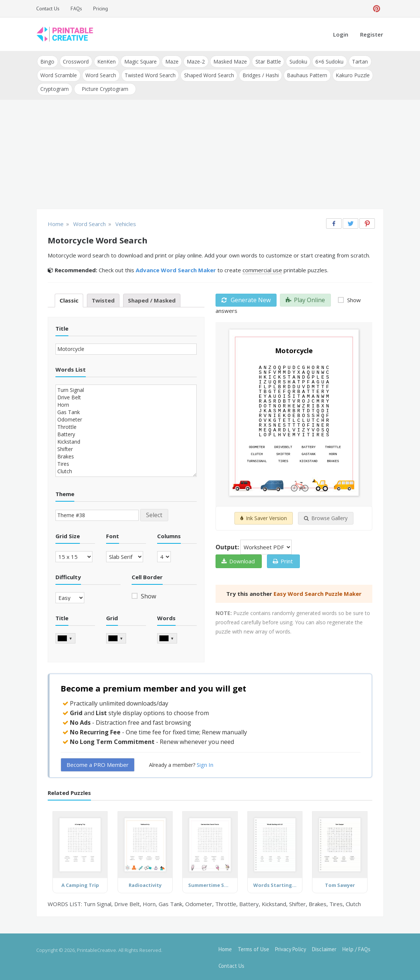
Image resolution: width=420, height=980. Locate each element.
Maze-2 (194, 61)
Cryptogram (55, 88)
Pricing (101, 8)
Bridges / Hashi (259, 74)
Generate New (246, 298)
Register (372, 34)
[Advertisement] (210, 154)
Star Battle (266, 61)
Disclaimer (324, 948)
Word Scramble (59, 74)
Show (148, 595)
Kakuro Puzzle (351, 74)
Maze (170, 61)
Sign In (205, 763)
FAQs (76, 8)
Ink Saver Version (264, 517)
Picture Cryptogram (105, 88)
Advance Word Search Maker (176, 269)
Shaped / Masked (152, 299)
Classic (69, 299)
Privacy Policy (291, 948)
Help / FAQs (356, 948)
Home (225, 948)
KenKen (106, 61)
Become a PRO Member (98, 763)
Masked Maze (228, 61)
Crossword (75, 61)
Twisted (103, 299)
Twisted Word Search (149, 74)
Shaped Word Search (208, 74)
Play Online (305, 298)
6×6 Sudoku (327, 61)
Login (341, 34)
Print (283, 560)
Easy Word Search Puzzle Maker (318, 593)
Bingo (47, 61)
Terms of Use (253, 948)
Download (238, 560)
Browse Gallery (326, 517)
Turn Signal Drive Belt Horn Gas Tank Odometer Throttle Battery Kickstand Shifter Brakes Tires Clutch (126, 429)
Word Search (100, 74)
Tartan (357, 61)
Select (154, 513)
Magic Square (139, 61)
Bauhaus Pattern (306, 74)
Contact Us (48, 8)
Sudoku (296, 61)
